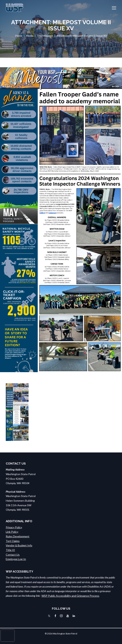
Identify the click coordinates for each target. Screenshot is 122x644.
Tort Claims (13, 541)
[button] (114, 8)
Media (30, 36)
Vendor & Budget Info (19, 545)
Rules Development (18, 536)
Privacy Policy (14, 527)
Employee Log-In (16, 559)
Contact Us (13, 555)
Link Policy (12, 532)
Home (19, 36)
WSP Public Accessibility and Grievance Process (70, 596)
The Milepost (45, 36)
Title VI (10, 550)
